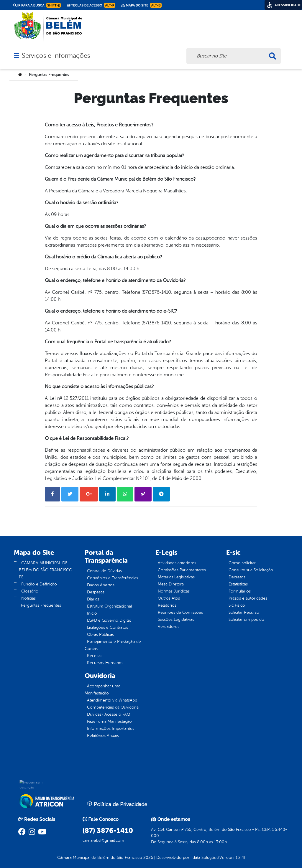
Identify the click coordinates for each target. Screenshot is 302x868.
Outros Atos (169, 598)
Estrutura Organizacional (109, 606)
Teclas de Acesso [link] (91, 5)
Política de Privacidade (117, 804)
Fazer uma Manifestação (109, 721)
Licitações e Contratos (107, 627)
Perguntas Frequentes (41, 605)
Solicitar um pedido (246, 619)
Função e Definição (39, 584)
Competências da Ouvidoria (113, 707)
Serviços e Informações (56, 56)
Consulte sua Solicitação (251, 570)
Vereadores (169, 627)
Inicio (92, 613)
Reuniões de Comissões (180, 612)
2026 (148, 858)
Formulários (240, 591)
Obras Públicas (100, 635)
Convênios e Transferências (113, 578)
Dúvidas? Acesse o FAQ (109, 714)
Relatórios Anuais (103, 736)
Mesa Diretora (171, 584)
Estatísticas (238, 584)
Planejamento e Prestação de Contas (113, 645)
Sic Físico (237, 605)
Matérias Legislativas (176, 577)
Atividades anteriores (177, 563)
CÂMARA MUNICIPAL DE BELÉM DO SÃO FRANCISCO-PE (46, 570)
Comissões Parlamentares (182, 570)
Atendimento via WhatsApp (112, 700)
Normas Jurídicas (174, 591)
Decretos (237, 577)
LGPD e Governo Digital (109, 620)
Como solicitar (242, 563)
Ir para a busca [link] (37, 5)
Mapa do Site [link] (141, 5)
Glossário (30, 591)
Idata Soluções (205, 858)
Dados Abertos (101, 585)
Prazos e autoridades (248, 598)
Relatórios (167, 605)
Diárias (93, 599)
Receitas (95, 656)
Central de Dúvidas (104, 571)
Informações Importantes (111, 728)
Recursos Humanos (105, 663)
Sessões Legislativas (176, 619)
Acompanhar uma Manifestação (102, 690)
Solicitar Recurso (244, 612)
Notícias (28, 598)
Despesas (96, 592)
